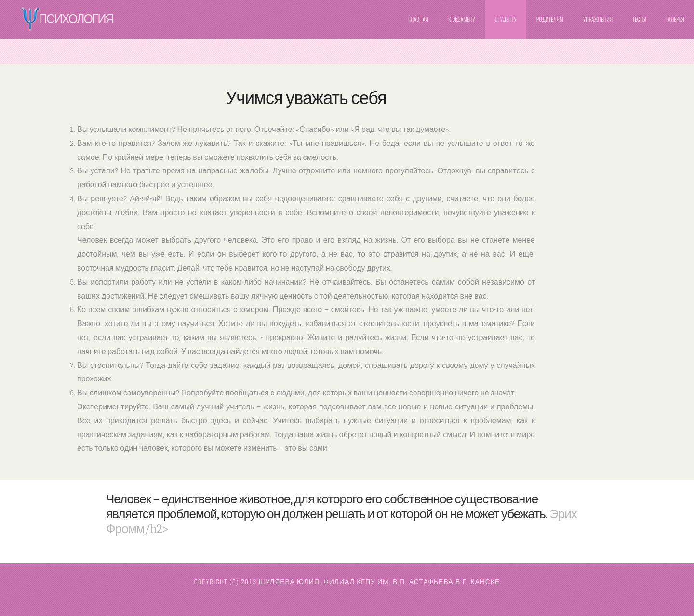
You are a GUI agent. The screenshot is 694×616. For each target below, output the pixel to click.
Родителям (550, 19)
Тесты (639, 19)
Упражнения (598, 19)
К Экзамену (462, 19)
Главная (418, 19)
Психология (76, 19)
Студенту (506, 19)
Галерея (675, 19)
